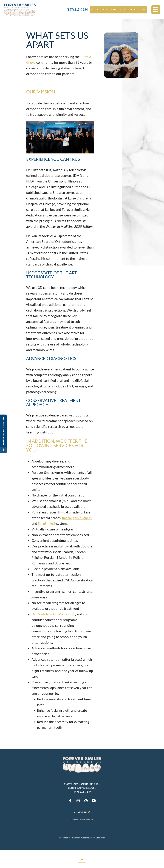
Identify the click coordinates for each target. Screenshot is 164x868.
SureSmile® (47, 523)
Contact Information (82, 820)
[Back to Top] (82, 859)
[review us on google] (86, 801)
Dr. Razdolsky (42, 614)
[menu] (156, 10)
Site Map (101, 838)
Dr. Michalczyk (64, 614)
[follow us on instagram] (78, 801)
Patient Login (138, 9)
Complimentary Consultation (109, 9)
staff (86, 614)
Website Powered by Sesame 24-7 (77, 838)
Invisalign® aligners (77, 518)
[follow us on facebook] (70, 801)
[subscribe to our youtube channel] (94, 801)
